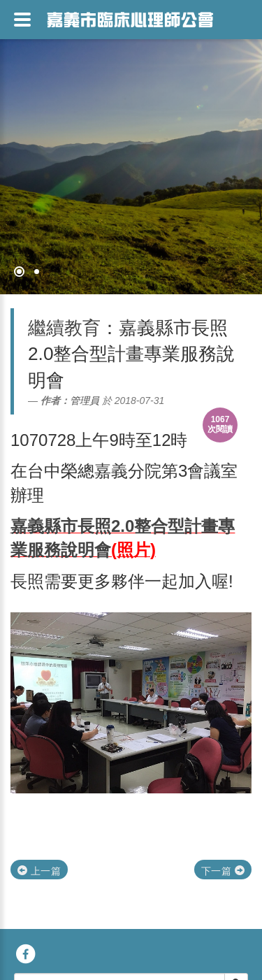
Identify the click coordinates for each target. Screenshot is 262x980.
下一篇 (223, 871)
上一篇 (39, 871)
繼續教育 (64, 328)
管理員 (85, 401)
